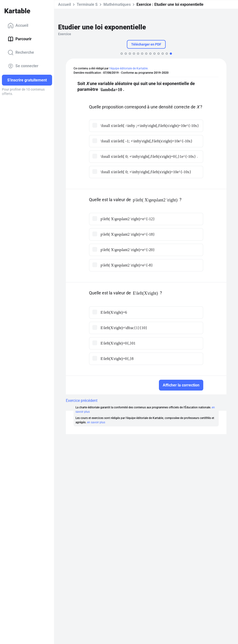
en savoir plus (96, 422)
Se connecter (23, 66)
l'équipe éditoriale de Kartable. (129, 68)
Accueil (18, 26)
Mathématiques (117, 4)
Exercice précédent (82, 401)
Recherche (21, 53)
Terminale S (87, 4)
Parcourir (20, 39)
